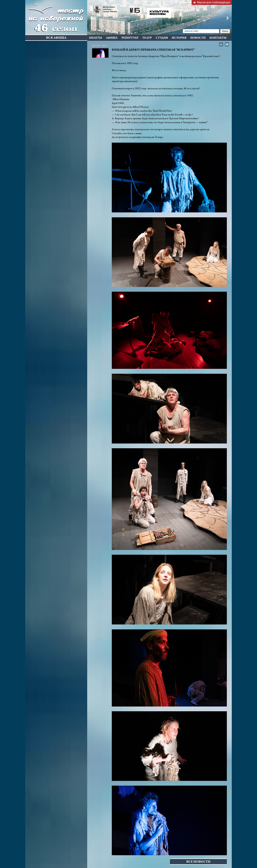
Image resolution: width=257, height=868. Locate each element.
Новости (198, 38)
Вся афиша (56, 38)
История (179, 38)
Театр (147, 38)
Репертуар (130, 38)
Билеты (96, 38)
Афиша (112, 38)
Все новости (198, 862)
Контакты (218, 38)
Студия (162, 38)
